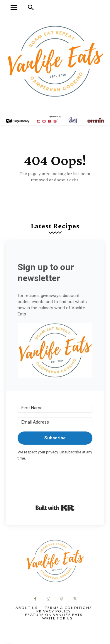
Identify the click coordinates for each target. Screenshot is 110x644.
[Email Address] (55, 422)
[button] (55, 351)
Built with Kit (55, 508)
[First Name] (55, 408)
